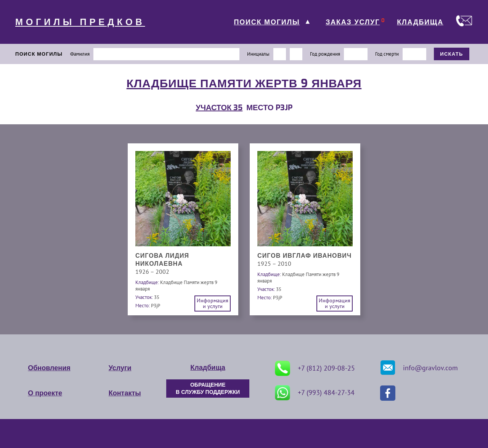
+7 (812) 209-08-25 (315, 368)
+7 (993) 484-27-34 (315, 393)
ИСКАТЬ (452, 54)
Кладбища (208, 368)
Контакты (125, 393)
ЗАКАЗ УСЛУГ (353, 22)
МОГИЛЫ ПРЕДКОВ (80, 22)
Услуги (120, 368)
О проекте (45, 393)
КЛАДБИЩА (420, 22)
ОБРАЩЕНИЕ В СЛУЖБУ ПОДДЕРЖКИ (208, 389)
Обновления (49, 368)
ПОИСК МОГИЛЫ (267, 22)
